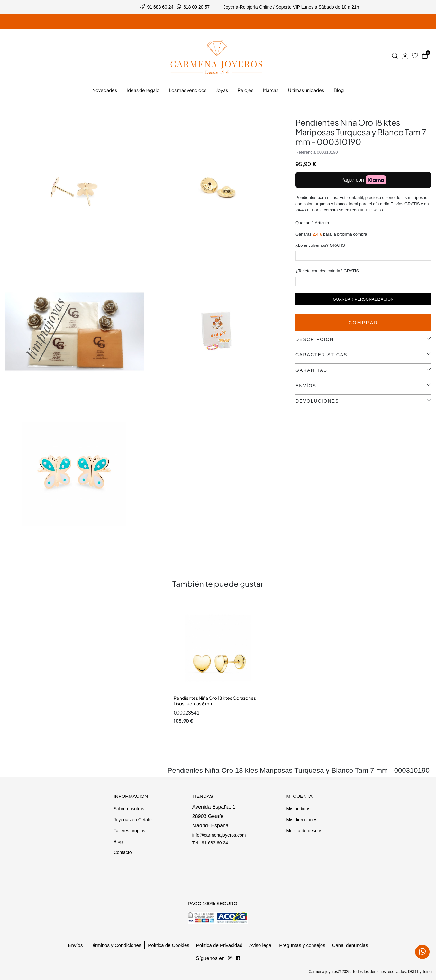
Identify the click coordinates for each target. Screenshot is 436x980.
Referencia (306, 152)
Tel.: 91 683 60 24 (210, 843)
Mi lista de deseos (304, 831)
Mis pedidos (298, 809)
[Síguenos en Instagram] (238, 958)
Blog (118, 842)
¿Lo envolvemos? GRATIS (320, 245)
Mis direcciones (302, 820)
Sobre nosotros (129, 809)
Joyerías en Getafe (132, 820)
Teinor (427, 972)
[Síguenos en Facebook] (230, 958)
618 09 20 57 (196, 7)
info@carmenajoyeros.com (219, 835)
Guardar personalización (363, 299)
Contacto (123, 852)
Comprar (363, 323)
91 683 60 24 (160, 7)
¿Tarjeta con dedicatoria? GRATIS (327, 271)
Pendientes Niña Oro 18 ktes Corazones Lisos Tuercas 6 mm (215, 701)
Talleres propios (129, 831)
